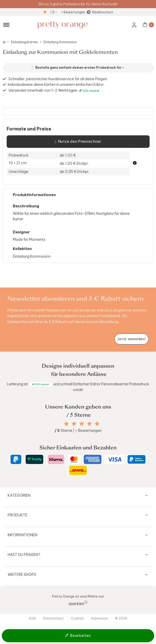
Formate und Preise (29, 129)
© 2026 (121, 618)
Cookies (77, 618)
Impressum (99, 618)
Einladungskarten (24, 42)
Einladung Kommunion (60, 42)
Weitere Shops (22, 575)
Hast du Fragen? (24, 555)
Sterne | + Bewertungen (78, 431)
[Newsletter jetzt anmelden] (132, 339)
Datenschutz (53, 618)
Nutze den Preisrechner (78, 142)
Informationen (23, 535)
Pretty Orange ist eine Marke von (78, 600)
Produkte (18, 515)
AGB (32, 618)
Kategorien (19, 495)
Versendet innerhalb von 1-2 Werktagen (54, 91)
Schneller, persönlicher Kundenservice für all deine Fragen (58, 79)
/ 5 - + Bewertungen (68, 12)
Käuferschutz (103, 12)
